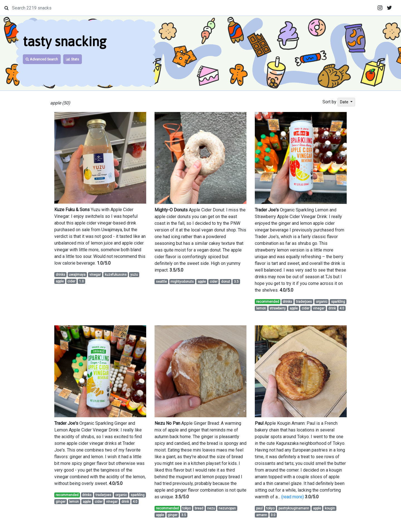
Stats (73, 59)
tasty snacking (65, 41)
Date (345, 102)
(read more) (293, 497)
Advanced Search (42, 59)
